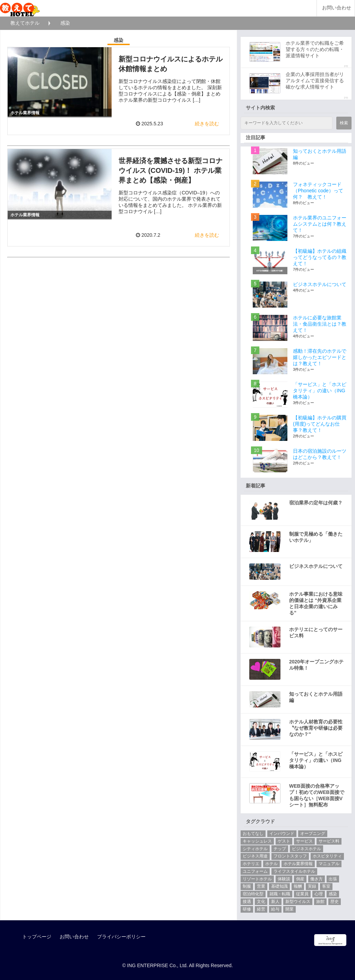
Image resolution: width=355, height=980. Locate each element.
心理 (319, 894)
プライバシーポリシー (121, 937)
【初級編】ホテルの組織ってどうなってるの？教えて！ (320, 257)
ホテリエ (251, 864)
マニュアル (329, 864)
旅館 (320, 902)
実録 (312, 886)
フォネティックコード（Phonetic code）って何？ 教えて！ (318, 191)
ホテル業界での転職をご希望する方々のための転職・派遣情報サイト (315, 49)
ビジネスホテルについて (320, 284)
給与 (275, 909)
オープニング (313, 834)
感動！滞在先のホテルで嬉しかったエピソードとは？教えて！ (320, 357)
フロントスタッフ (290, 856)
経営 (261, 909)
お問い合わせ (337, 8)
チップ (280, 849)
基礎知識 (279, 886)
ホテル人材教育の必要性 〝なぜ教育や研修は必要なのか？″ (316, 728)
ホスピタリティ (327, 856)
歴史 (335, 902)
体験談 (284, 879)
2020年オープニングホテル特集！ (316, 665)
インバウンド (282, 834)
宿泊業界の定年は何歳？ (316, 503)
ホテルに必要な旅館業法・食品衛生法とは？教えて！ (320, 324)
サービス (304, 841)
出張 (333, 879)
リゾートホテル (257, 879)
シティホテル (255, 849)
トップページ (37, 937)
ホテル (271, 864)
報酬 (298, 886)
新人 (275, 902)
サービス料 (329, 841)
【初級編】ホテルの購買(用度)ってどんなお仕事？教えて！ (320, 424)
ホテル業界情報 (298, 864)
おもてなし (253, 834)
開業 (289, 909)
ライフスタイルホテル (294, 871)
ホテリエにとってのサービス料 (316, 633)
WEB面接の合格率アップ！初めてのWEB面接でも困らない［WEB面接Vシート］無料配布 (317, 795)
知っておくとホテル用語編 (316, 697)
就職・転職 (280, 894)
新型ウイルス (298, 902)
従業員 (302, 894)
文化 (261, 902)
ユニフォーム (255, 871)
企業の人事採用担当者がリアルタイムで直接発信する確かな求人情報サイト (315, 81)
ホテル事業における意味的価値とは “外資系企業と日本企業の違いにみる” (316, 603)
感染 (333, 894)
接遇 (247, 902)
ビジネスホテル (306, 849)
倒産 (300, 879)
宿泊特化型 (253, 894)
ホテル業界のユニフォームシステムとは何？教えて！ (320, 224)
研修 (247, 909)
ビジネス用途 (255, 856)
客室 (326, 886)
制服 (247, 886)
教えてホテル (25, 23)
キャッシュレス (257, 841)
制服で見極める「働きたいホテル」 (316, 537)
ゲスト (284, 841)
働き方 (317, 879)
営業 (261, 886)
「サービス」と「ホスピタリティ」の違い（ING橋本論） (320, 391)
